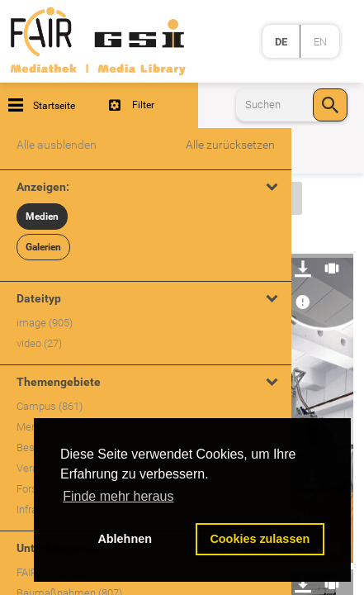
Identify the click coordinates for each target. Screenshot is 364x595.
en (320, 42)
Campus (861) (50, 406)
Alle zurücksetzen (230, 145)
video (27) (39, 343)
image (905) (45, 323)
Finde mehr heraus (118, 496)
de (281, 42)
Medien (42, 217)
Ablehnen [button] (125, 539)
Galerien (43, 247)
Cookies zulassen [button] (260, 539)
